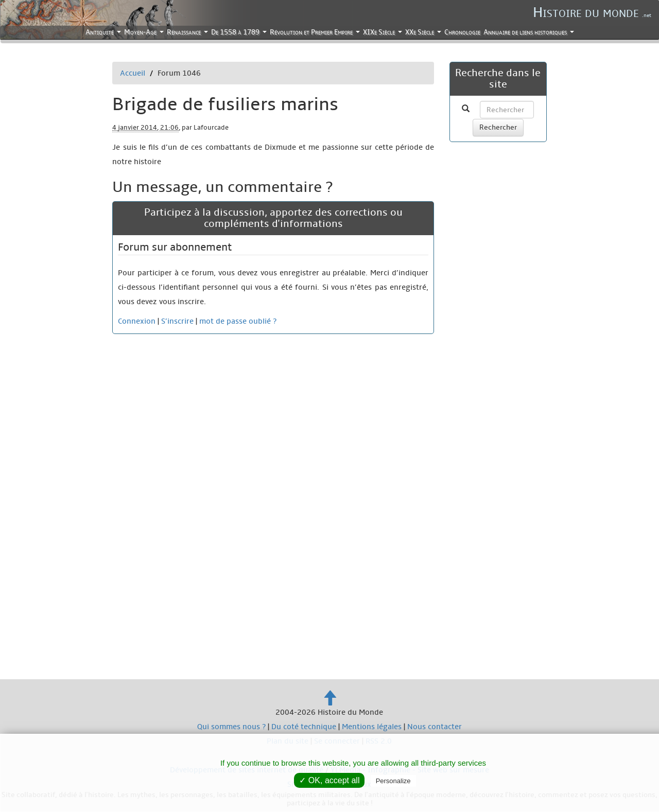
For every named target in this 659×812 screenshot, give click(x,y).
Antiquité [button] (104, 33)
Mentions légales (372, 727)
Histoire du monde (592, 13)
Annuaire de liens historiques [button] (530, 33)
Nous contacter (435, 727)
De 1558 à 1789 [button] (240, 33)
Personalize (393, 781)
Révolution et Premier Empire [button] (316, 33)
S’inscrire (177, 321)
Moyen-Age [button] (145, 33)
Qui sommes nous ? (231, 727)
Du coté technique (304, 727)
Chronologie (462, 32)
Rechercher (498, 127)
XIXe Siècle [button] (383, 33)
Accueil (133, 73)
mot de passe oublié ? (238, 321)
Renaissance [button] (188, 33)
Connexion (137, 321)
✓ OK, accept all (329, 780)
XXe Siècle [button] (424, 33)
